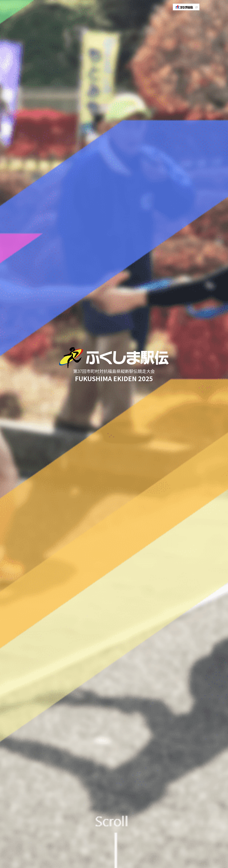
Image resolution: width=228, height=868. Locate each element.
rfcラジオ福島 (186, 7)
